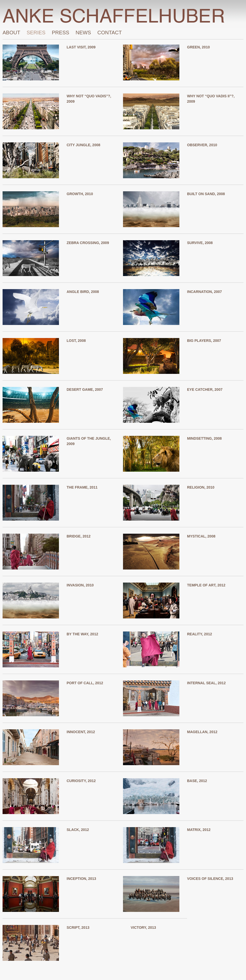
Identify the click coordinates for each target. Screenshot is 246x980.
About (11, 31)
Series (36, 31)
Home (123, 16)
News (83, 31)
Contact (110, 31)
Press (60, 31)
